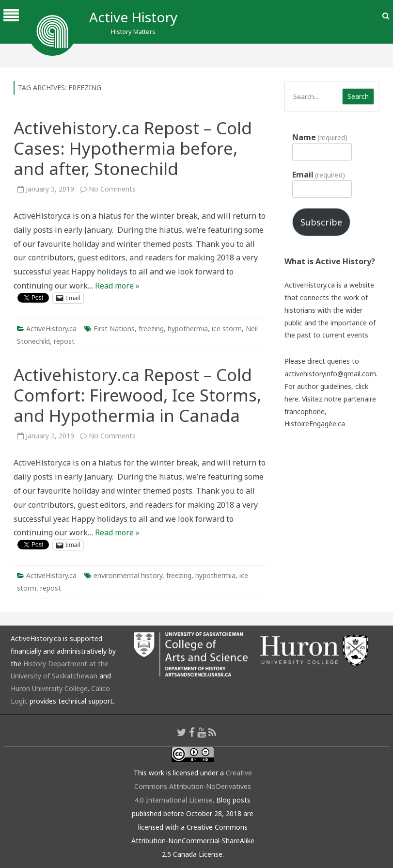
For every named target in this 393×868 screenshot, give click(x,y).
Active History (133, 17)
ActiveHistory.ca (51, 329)
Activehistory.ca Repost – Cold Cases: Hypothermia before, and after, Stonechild (133, 148)
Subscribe (321, 222)
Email (319, 175)
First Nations (114, 329)
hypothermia (188, 329)
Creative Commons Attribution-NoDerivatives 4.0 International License (193, 786)
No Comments (112, 189)
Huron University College (49, 688)
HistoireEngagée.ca (315, 424)
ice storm (227, 329)
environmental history (128, 575)
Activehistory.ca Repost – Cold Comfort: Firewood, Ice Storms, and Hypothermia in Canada (137, 395)
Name (320, 137)
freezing (151, 329)
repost (64, 341)
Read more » (117, 286)
